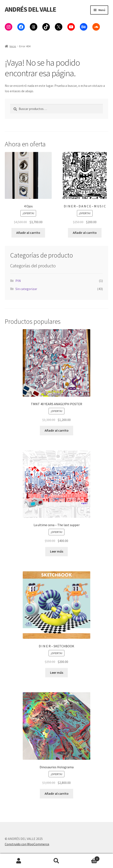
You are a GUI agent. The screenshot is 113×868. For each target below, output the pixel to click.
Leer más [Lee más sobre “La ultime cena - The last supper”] (57, 551)
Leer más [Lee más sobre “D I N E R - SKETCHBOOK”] (57, 672)
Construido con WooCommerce (27, 844)
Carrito (87, 858)
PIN (18, 281)
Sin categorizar (26, 289)
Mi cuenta (19, 861)
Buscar (57, 861)
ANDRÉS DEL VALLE (30, 9)
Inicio (13, 46)
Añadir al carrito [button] (28, 233)
